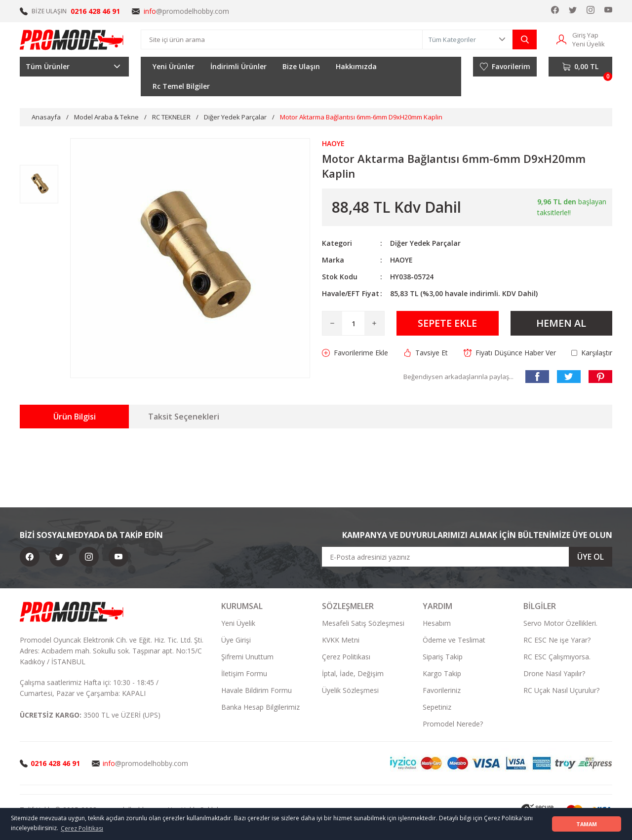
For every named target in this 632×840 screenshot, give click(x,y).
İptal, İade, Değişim (353, 673)
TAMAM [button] (587, 824)
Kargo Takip (442, 673)
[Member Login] (561, 39)
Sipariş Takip (443, 657)
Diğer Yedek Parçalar (425, 243)
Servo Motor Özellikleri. (560, 623)
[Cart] (580, 67)
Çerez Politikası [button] (82, 828)
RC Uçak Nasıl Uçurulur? (561, 690)
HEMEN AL (561, 323)
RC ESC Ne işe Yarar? (557, 640)
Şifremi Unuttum (247, 657)
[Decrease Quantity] (332, 323)
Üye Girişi (236, 640)
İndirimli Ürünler (238, 66)
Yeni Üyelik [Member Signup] (589, 44)
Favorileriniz (442, 690)
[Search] (282, 39)
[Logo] (72, 39)
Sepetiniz (437, 707)
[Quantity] (353, 323)
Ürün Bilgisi (75, 417)
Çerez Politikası (346, 657)
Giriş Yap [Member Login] (585, 35)
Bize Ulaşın (301, 66)
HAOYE (401, 260)
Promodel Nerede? (453, 724)
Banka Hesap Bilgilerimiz (260, 707)
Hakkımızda (356, 66)
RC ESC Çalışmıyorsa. (557, 657)
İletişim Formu (244, 673)
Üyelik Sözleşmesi (350, 690)
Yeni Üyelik (238, 623)
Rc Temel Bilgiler (181, 86)
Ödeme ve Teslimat (454, 640)
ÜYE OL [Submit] (591, 557)
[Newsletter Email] (467, 557)
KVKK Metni (341, 640)
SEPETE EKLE (447, 323)
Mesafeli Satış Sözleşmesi (363, 623)
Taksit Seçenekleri (184, 417)
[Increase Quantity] (374, 323)
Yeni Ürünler (174, 66)
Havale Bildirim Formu (257, 690)
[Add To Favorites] (355, 353)
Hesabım (437, 623)
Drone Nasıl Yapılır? (554, 673)
